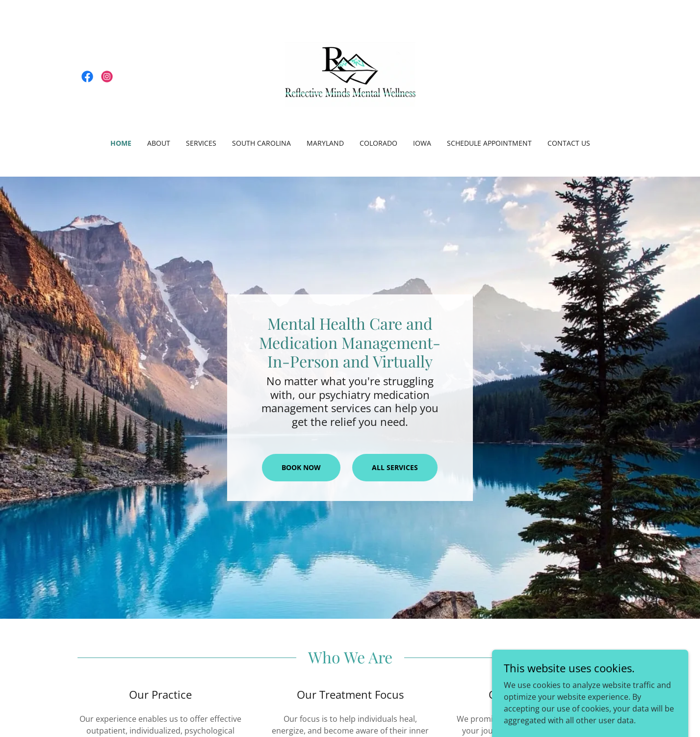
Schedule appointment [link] (489, 143)
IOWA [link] (422, 143)
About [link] (159, 143)
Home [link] (121, 143)
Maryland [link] (325, 143)
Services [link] (201, 143)
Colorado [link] (378, 143)
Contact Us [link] (569, 143)
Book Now (301, 467)
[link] (87, 77)
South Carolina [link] (261, 143)
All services (395, 467)
